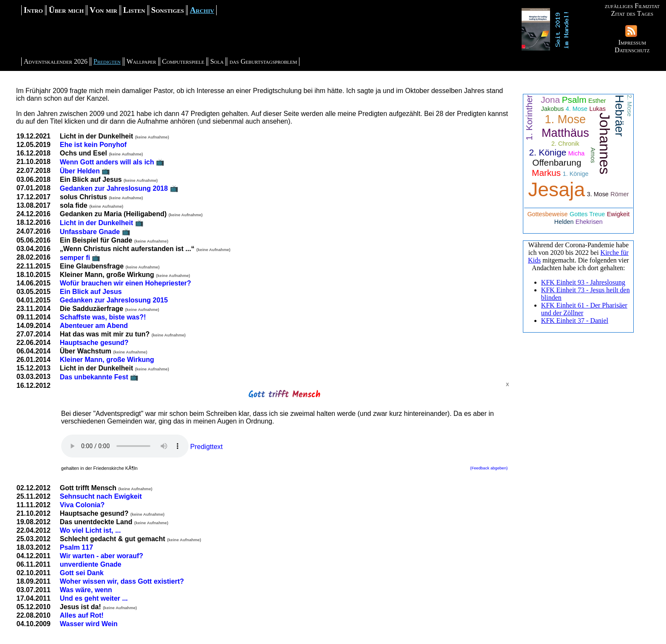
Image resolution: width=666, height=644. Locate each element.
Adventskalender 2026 (56, 61)
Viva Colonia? (82, 505)
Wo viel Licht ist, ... (90, 530)
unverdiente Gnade (91, 564)
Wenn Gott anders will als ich (107, 162)
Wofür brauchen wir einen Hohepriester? (126, 283)
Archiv (202, 10)
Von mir (103, 10)
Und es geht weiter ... (94, 598)
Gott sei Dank (82, 573)
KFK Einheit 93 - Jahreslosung (583, 282)
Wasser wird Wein (89, 624)
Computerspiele (183, 61)
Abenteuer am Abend (94, 326)
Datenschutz (632, 50)
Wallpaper (141, 61)
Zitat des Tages (632, 13)
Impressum (632, 42)
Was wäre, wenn (86, 590)
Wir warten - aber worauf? (102, 556)
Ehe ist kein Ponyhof (93, 145)
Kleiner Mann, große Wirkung (107, 360)
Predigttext (206, 447)
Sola (217, 61)
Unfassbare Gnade (90, 232)
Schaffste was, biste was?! (103, 317)
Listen (134, 10)
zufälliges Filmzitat (632, 6)
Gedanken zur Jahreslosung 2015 (114, 300)
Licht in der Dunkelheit (96, 223)
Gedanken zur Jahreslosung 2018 (114, 188)
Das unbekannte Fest (94, 377)
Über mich (66, 10)
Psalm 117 (76, 547)
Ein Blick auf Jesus (91, 292)
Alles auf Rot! (82, 615)
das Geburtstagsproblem (263, 61)
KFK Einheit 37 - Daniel (575, 321)
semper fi (75, 258)
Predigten (107, 61)
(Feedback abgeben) (489, 468)
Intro (33, 10)
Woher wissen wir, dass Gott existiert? (122, 581)
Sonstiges (168, 10)
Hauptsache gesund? (94, 343)
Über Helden (80, 171)
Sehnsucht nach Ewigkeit (101, 496)
